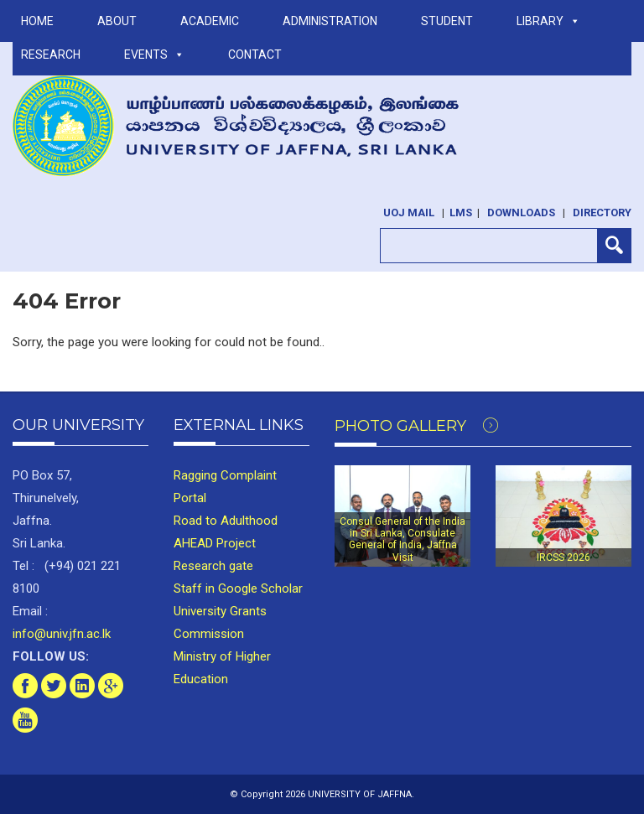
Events (154, 54)
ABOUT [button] (117, 21)
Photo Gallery (416, 426)
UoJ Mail (409, 213)
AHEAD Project (215, 543)
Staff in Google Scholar (238, 588)
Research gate (213, 566)
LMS (461, 213)
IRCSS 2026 (563, 557)
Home (37, 21)
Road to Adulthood (226, 521)
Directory (602, 213)
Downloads (521, 213)
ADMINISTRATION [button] (330, 21)
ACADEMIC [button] (210, 21)
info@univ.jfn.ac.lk (62, 634)
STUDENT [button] (447, 21)
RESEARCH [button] (51, 54)
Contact (255, 54)
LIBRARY (548, 21)
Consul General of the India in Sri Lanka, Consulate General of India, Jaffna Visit (402, 539)
